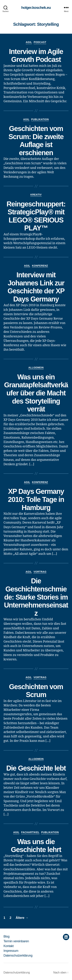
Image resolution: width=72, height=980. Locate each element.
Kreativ (36, 195)
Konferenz (40, 266)
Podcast (40, 42)
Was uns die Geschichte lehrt (36, 846)
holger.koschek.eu (36, 7)
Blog (6, 936)
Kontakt (9, 946)
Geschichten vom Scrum (36, 691)
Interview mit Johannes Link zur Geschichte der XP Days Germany (36, 287)
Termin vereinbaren (16, 941)
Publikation (40, 119)
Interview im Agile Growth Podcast (36, 56)
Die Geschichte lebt (36, 768)
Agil (29, 42)
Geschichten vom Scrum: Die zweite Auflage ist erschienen (36, 141)
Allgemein (36, 368)
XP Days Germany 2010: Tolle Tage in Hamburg (36, 499)
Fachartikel (30, 832)
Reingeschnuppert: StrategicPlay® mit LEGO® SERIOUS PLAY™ (36, 216)
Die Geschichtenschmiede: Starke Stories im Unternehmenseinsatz (36, 597)
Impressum (11, 951)
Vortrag (40, 572)
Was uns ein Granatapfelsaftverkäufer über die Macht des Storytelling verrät (36, 393)
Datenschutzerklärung (18, 955)
